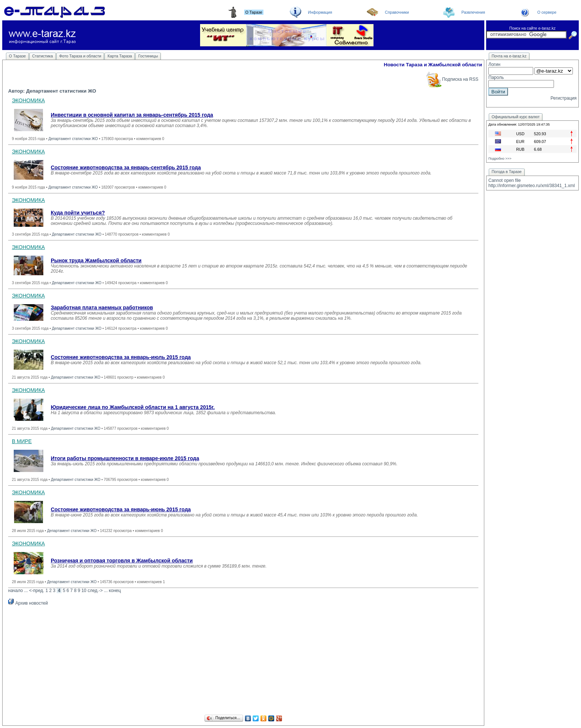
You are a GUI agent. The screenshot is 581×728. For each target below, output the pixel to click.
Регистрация (564, 98)
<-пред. (36, 591)
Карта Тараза (120, 56)
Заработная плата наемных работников (102, 308)
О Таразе (17, 56)
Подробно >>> (500, 159)
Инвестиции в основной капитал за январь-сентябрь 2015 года (132, 115)
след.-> (95, 591)
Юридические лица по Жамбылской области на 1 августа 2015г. (133, 407)
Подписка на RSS (452, 79)
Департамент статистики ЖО (73, 139)
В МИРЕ (22, 441)
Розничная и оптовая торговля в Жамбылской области (122, 561)
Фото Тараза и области (80, 56)
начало (16, 591)
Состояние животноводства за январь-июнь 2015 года (121, 509)
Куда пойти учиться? (78, 213)
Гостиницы (148, 56)
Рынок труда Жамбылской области (96, 260)
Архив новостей (28, 603)
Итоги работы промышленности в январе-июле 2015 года (125, 458)
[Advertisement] (243, 661)
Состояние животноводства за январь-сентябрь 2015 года (126, 167)
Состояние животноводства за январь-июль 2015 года (121, 357)
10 (84, 591)
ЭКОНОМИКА (28, 100)
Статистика (43, 56)
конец (115, 591)
